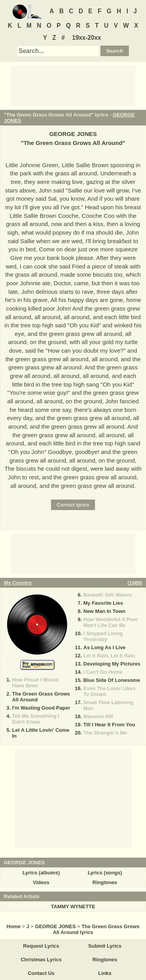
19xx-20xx (87, 38)
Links (105, 973)
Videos (41, 882)
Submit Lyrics (105, 946)
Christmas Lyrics (41, 960)
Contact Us (41, 973)
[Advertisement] (73, 85)
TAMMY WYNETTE (73, 907)
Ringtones (105, 882)
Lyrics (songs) (105, 873)
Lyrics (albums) (41, 873)
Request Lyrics (41, 946)
